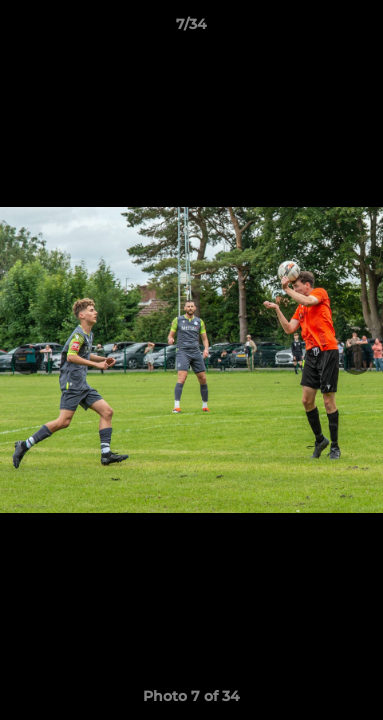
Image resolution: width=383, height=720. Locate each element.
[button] (359, 29)
